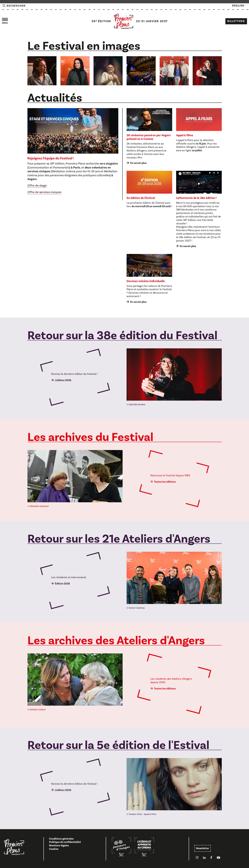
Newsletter (202, 848)
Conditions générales (61, 839)
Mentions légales (59, 846)
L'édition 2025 (63, 790)
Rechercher (14, 6)
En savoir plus (138, 163)
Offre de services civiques (44, 192)
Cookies (54, 849)
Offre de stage (37, 186)
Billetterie (236, 21)
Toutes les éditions (165, 482)
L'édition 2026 (63, 380)
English (238, 6)
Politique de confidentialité (65, 842)
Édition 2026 (62, 584)
